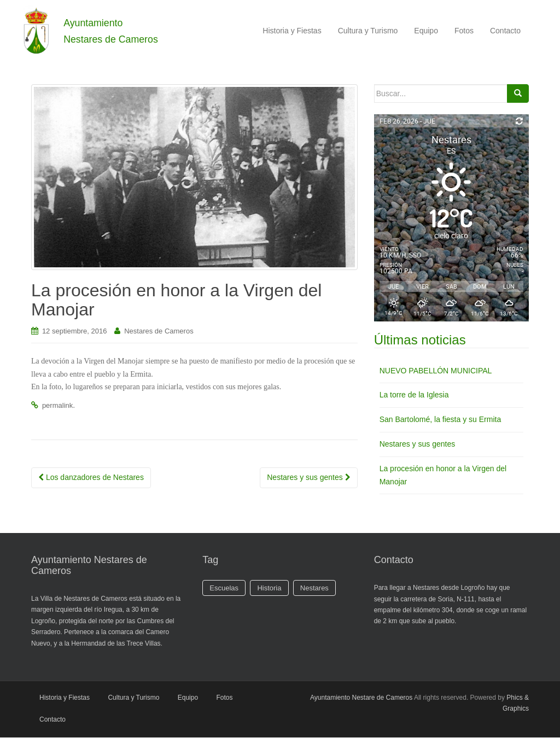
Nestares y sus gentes (308, 478)
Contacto (505, 31)
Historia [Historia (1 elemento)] (269, 588)
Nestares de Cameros (159, 332)
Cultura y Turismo (368, 31)
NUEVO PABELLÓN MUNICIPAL (436, 371)
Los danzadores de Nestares (91, 478)
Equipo (426, 31)
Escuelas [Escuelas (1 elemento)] (224, 588)
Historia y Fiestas (292, 31)
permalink (57, 406)
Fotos (464, 31)
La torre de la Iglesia (414, 395)
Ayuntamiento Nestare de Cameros (361, 698)
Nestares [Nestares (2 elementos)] (314, 588)
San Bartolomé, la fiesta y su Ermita (441, 420)
